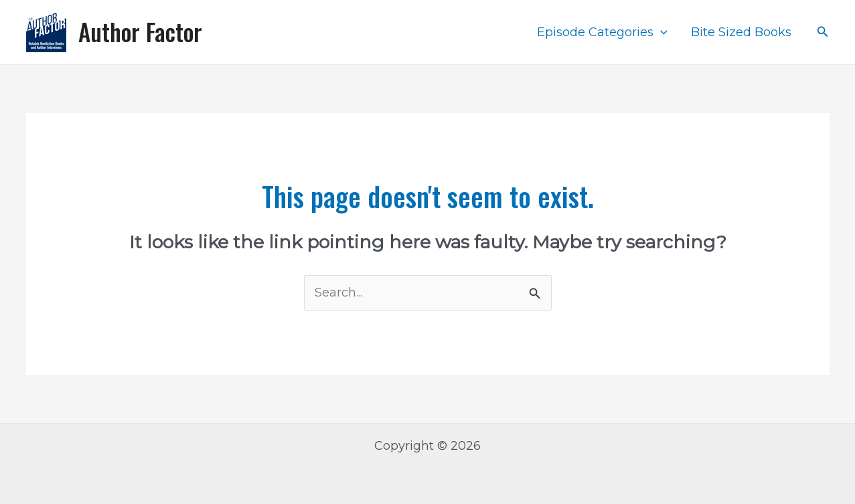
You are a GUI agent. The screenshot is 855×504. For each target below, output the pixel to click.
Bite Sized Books (741, 32)
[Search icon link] (823, 32)
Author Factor (140, 31)
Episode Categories (602, 32)
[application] (660, 32)
